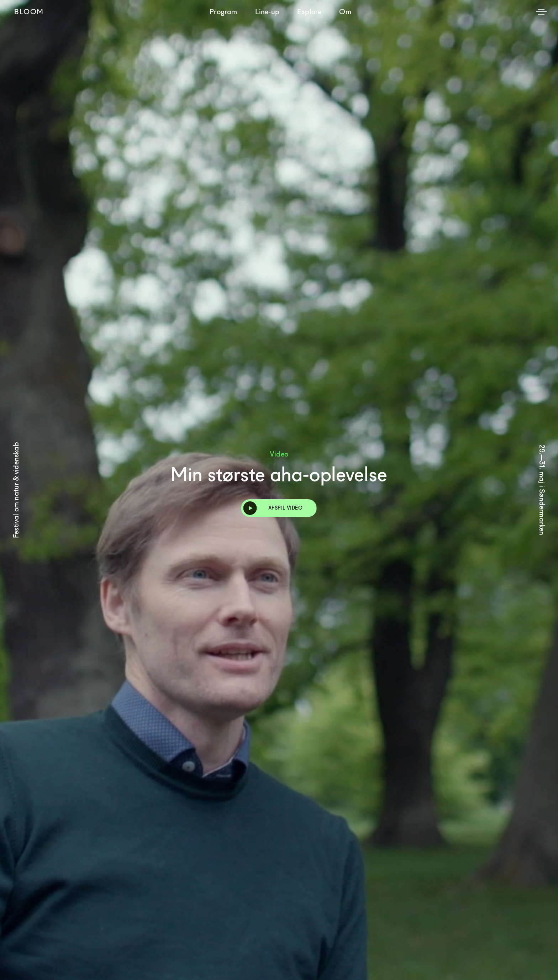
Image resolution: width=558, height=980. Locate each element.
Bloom (29, 12)
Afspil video (273, 508)
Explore (309, 12)
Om (345, 12)
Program (223, 12)
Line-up (267, 12)
